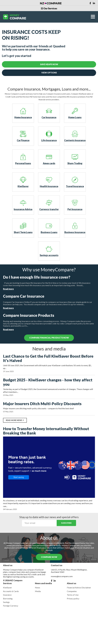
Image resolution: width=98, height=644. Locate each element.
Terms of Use (73, 595)
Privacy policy (73, 598)
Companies (72, 591)
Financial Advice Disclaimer (79, 588)
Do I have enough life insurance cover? (37, 277)
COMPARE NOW (49, 557)
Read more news (15, 420)
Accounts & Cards (11, 591)
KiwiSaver (7, 588)
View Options (49, 73)
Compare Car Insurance (24, 296)
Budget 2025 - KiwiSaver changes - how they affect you (48, 382)
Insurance (7, 595)
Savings (6, 602)
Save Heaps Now (49, 64)
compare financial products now (49, 338)
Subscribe (66, 523)
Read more (8, 289)
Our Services (49, 8)
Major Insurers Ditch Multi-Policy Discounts (42, 404)
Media (38, 591)
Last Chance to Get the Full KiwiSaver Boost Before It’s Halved (48, 358)
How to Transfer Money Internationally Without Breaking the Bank (46, 431)
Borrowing (8, 598)
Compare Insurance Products (29, 315)
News (38, 588)
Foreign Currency (11, 606)
